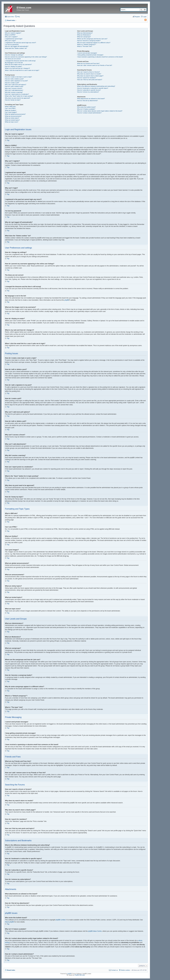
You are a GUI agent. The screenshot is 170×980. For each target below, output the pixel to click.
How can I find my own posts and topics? (90, 80)
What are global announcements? (15, 114)
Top (8, 140)
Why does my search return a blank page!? (90, 76)
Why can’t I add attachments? (14, 90)
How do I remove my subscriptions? (88, 92)
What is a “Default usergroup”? (87, 44)
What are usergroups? (84, 37)
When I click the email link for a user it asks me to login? (22, 70)
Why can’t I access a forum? (14, 88)
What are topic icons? (12, 122)
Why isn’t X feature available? (86, 109)
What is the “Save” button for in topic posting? (19, 96)
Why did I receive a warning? (14, 92)
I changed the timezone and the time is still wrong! (20, 61)
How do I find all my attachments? (87, 101)
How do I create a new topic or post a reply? (18, 77)
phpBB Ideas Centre (95, 931)
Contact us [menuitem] (114, 970)
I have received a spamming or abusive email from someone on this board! (100, 57)
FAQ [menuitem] (18, 17)
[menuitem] (144, 20)
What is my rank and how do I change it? (17, 68)
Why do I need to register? (13, 33)
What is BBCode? (10, 107)
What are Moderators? (84, 35)
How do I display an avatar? (14, 66)
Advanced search (145, 10)
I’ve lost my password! (12, 44)
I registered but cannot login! (14, 39)
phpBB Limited (61, 920)
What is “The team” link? (85, 46)
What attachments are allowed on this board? (91, 99)
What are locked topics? (12, 120)
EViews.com (24, 8)
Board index (11, 970)
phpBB (67, 300)
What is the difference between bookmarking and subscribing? (96, 86)
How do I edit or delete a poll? (14, 86)
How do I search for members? (87, 78)
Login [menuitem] (145, 17)
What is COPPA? (10, 35)
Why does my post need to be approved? (18, 98)
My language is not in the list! (14, 63)
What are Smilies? (11, 110)
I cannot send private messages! (87, 53)
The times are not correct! (13, 59)
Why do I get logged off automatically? (17, 46)
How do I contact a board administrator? (89, 113)
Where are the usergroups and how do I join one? (92, 39)
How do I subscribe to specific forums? (89, 90)
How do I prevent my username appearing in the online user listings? (26, 57)
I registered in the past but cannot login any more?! (21, 43)
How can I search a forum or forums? (88, 72)
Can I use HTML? (10, 108)
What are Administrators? (85, 33)
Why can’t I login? (10, 41)
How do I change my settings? (14, 55)
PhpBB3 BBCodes (80, 975)
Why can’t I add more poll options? (16, 85)
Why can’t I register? (11, 37)
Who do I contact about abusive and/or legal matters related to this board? (100, 111)
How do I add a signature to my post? (16, 81)
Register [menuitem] (137, 17)
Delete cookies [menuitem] (125, 970)
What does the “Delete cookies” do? (16, 48)
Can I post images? (11, 112)
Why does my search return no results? (89, 74)
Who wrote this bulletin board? (86, 107)
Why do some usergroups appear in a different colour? (94, 43)
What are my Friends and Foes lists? (88, 63)
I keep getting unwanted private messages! (90, 55)
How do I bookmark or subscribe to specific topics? (93, 88)
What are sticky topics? (12, 118)
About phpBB (9, 922)
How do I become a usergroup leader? (89, 41)
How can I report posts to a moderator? (17, 94)
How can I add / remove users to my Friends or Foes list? (95, 65)
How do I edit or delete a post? (14, 79)
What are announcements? (13, 116)
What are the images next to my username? (18, 64)
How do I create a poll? (12, 83)
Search (141, 10)
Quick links (11, 17)
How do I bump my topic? (13, 100)
